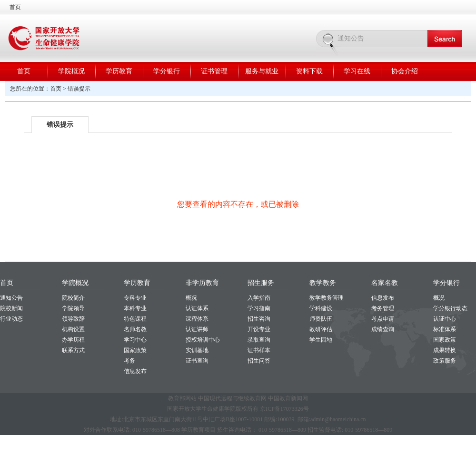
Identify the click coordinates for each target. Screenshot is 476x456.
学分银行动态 (450, 308)
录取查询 (259, 340)
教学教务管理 (327, 298)
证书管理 (214, 71)
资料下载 (309, 71)
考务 (129, 361)
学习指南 (259, 308)
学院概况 (71, 71)
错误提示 (79, 89)
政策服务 (445, 361)
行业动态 (11, 319)
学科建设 (321, 308)
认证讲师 (197, 329)
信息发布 (135, 371)
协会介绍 (405, 71)
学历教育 (119, 71)
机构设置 (73, 329)
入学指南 (259, 298)
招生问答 (259, 361)
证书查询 (197, 361)
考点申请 (383, 319)
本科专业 (135, 308)
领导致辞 (73, 319)
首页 (15, 7)
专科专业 (135, 298)
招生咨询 (259, 319)
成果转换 (445, 350)
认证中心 (445, 319)
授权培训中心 (203, 340)
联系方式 (73, 350)
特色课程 (135, 319)
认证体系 (197, 308)
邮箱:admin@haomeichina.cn (332, 419)
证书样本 (259, 350)
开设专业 (259, 329)
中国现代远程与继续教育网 (232, 398)
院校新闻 (11, 308)
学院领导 (73, 308)
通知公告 (11, 298)
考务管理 (383, 308)
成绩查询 (383, 329)
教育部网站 (182, 398)
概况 (191, 298)
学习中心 (135, 340)
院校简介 (73, 298)
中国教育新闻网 (288, 398)
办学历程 (73, 340)
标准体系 (445, 329)
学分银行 (167, 71)
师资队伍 (321, 319)
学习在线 (357, 71)
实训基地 (197, 350)
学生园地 (321, 340)
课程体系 (197, 319)
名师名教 (135, 329)
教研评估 (321, 329)
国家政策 (135, 350)
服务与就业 (262, 71)
